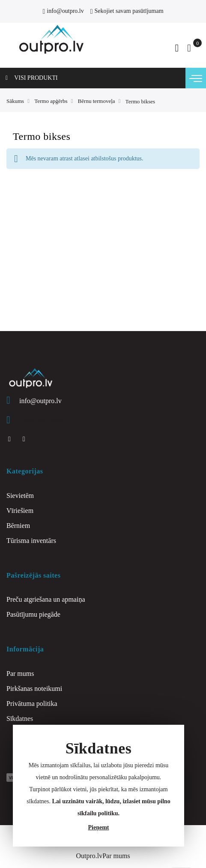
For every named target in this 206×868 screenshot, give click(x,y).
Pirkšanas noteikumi (34, 689)
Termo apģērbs (51, 101)
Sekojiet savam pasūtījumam (127, 11)
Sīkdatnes (20, 719)
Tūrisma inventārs (31, 541)
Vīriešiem (20, 511)
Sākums (15, 101)
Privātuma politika (32, 704)
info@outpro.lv (63, 11)
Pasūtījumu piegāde (33, 614)
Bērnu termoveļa (97, 101)
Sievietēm (20, 496)
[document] (99, 786)
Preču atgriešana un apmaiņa (46, 599)
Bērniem (18, 526)
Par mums (20, 674)
